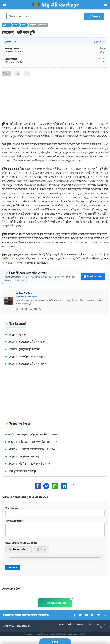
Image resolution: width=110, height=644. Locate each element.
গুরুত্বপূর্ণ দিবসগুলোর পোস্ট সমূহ (20, 471)
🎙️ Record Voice (19, 552)
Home (6, 25)
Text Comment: (55, 529)
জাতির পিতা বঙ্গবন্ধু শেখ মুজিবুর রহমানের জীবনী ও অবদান (31, 435)
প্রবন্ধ (16, 25)
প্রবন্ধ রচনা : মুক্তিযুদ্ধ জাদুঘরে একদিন (22, 349)
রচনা (24, 25)
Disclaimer (101, 626)
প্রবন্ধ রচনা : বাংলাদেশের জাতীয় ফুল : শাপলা (25, 342)
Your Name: (55, 511)
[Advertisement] (55, 100)
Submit (13, 570)
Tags (6, 73)
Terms (103, 630)
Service (80, 626)
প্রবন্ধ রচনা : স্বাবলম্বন (16, 334)
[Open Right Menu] (106, 5)
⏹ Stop (41, 552)
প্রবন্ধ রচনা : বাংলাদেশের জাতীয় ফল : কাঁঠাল (25, 364)
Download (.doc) (93, 276)
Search (94, 16)
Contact (71, 626)
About (61, 626)
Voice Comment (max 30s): (21, 545)
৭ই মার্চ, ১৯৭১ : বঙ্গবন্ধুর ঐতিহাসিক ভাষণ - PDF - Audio (31, 449)
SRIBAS (19, 628)
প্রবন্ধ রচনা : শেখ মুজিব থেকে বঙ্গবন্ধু (22, 456)
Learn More (82, 636)
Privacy (90, 626)
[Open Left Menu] (4, 5)
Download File (55, 605)
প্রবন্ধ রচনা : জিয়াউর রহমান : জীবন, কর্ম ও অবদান (28, 464)
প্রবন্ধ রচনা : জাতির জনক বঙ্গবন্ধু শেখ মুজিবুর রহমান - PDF (32, 442)
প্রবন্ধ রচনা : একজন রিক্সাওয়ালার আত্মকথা (25, 356)
